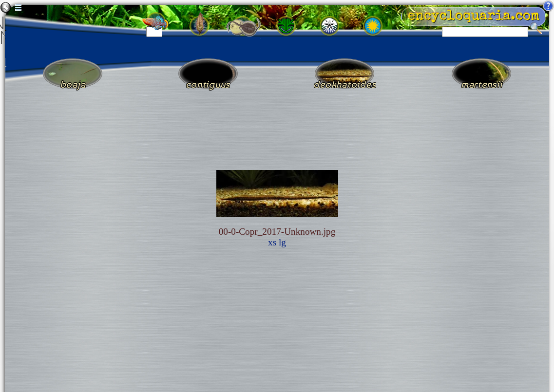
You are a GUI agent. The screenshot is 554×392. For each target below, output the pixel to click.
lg (282, 242)
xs (272, 242)
